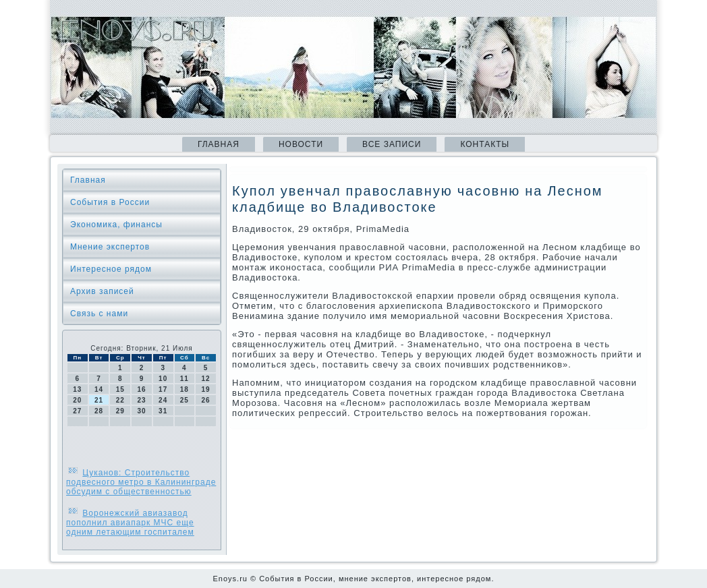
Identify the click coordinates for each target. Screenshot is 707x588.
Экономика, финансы (116, 225)
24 (163, 400)
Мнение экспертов (110, 247)
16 (141, 389)
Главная (219, 144)
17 (163, 389)
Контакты (485, 144)
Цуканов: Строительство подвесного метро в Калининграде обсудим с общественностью (141, 482)
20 (77, 400)
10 (163, 379)
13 (77, 389)
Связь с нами (99, 314)
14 (99, 389)
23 (141, 400)
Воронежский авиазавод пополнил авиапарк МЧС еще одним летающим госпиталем (130, 523)
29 (120, 411)
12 (206, 379)
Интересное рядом (111, 269)
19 (206, 389)
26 (206, 400)
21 (99, 400)
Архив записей (102, 291)
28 (99, 411)
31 (163, 411)
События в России (110, 202)
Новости (301, 144)
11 (185, 379)
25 (185, 400)
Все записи (392, 144)
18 (185, 389)
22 (120, 400)
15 (120, 389)
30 (141, 411)
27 (77, 411)
